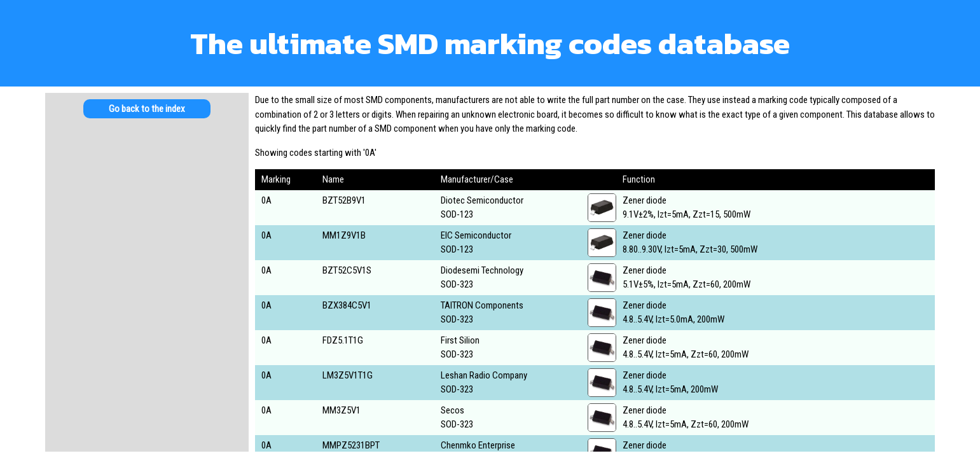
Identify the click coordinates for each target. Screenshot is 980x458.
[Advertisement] (147, 229)
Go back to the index (147, 109)
